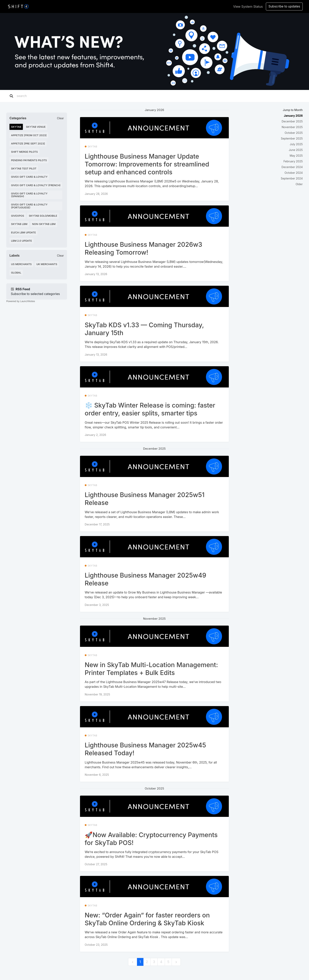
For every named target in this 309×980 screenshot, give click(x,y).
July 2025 (296, 144)
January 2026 (293, 116)
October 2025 (294, 133)
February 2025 (293, 161)
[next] (176, 962)
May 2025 (296, 156)
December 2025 (292, 121)
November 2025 (292, 127)
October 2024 (294, 173)
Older (299, 184)
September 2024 (292, 178)
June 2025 (296, 150)
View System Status (248, 6)
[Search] (41, 96)
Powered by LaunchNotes (21, 301)
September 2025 (292, 138)
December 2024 (292, 167)
